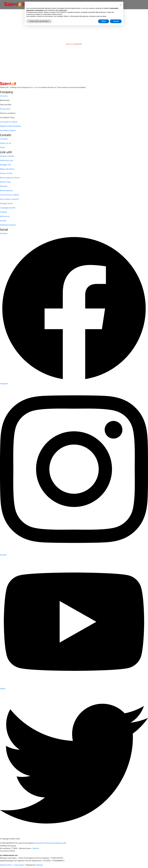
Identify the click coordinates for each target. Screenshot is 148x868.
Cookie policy (19, 865)
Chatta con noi (6, 143)
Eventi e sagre (5, 182)
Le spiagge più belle (8, 208)
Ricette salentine (6, 190)
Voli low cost (5, 216)
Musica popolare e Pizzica (10, 178)
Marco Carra (34, 87)
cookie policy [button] (63, 10)
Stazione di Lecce (7, 160)
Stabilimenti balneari (8, 225)
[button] (121, 5)
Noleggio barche (6, 203)
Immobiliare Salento (8, 130)
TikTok (2, 147)
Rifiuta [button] (104, 21)
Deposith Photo (6, 865)
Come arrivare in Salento (10, 195)
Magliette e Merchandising (10, 126)
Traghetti (3, 212)
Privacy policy (5, 109)
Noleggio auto (5, 165)
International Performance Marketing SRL (50, 843)
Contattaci (4, 139)
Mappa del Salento (7, 169)
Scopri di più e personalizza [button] (39, 21)
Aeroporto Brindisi (7, 156)
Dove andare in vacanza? (10, 199)
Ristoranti (4, 186)
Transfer (3, 221)
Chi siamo (4, 96)
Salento (35, 848)
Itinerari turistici (6, 173)
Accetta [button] (116, 21)
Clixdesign (39, 865)
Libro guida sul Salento (9, 122)
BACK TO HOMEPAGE (74, 44)
